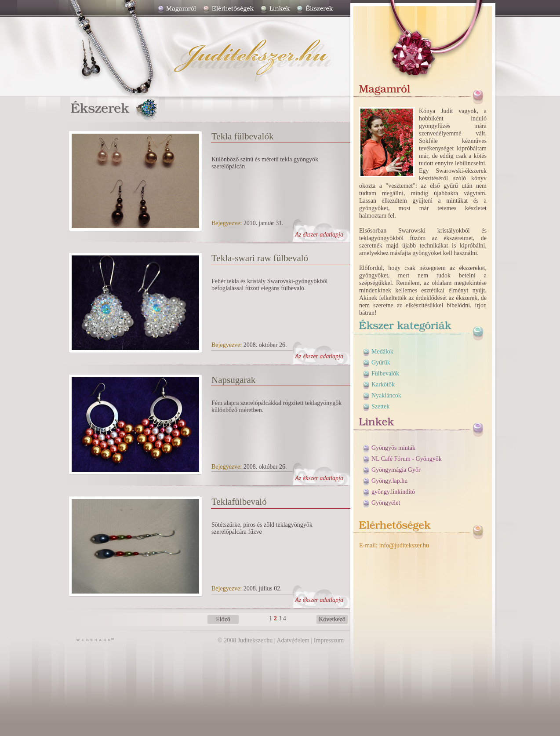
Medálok (382, 352)
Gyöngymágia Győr (396, 470)
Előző (223, 619)
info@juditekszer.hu (404, 545)
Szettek (380, 406)
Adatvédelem (293, 640)
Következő (332, 619)
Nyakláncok (386, 395)
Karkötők (383, 384)
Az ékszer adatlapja (319, 235)
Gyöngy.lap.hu (389, 481)
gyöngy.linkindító (393, 492)
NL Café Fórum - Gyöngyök (407, 459)
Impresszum (329, 640)
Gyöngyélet (386, 503)
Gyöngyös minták (393, 448)
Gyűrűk (381, 363)
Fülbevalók (385, 373)
